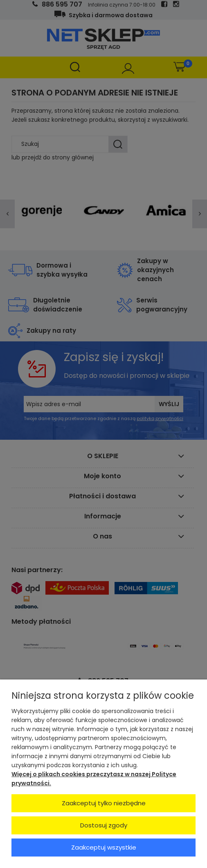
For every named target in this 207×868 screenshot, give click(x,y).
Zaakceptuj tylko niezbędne (104, 803)
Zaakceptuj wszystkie (104, 847)
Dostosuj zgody (104, 825)
